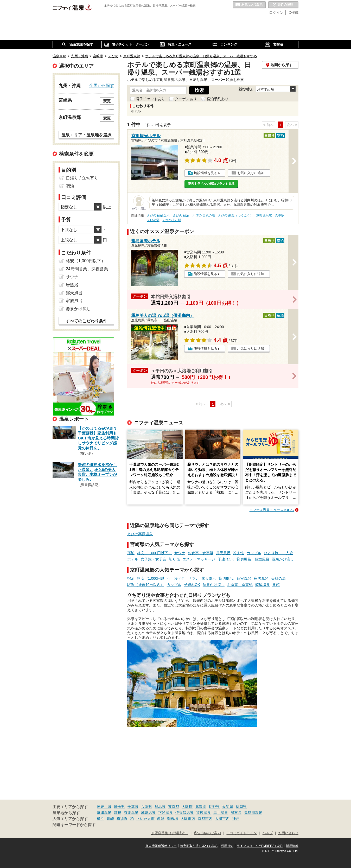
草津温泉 (104, 813)
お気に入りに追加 (251, 173)
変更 (107, 101)
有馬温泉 (131, 813)
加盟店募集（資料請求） (170, 833)
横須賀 (122, 819)
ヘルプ (268, 833)
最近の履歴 (283, 5)
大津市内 (222, 819)
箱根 (118, 813)
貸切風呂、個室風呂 (253, 559)
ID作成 (293, 12)
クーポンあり (186, 99)
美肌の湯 (278, 578)
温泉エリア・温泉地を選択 (86, 135)
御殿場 (173, 819)
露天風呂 (223, 553)
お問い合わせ (288, 833)
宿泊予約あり (218, 99)
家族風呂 (261, 578)
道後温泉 (203, 813)
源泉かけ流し (283, 559)
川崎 (110, 819)
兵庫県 (146, 807)
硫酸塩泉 (263, 585)
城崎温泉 (148, 813)
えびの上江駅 (172, 220)
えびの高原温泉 (140, 534)
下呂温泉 (165, 813)
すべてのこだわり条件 (86, 321)
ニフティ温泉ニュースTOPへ (272, 510)
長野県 (214, 807)
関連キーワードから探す (74, 825)
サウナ (180, 553)
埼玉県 (119, 807)
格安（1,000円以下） (154, 553)
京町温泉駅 (264, 215)
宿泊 (131, 553)
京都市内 (205, 819)
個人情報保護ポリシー (161, 846)
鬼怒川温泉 (253, 813)
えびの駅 (153, 220)
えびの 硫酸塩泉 (158, 215)
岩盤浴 (72, 285)
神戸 (236, 819)
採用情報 (292, 846)
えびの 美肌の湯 (204, 215)
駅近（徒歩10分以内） (146, 585)
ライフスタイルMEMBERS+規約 (260, 846)
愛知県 (228, 807)
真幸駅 (280, 215)
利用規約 (227, 846)
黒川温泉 (221, 813)
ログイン (276, 12)
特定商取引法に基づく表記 (199, 846)
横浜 (100, 819)
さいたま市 (145, 819)
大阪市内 (188, 819)
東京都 (174, 807)
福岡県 (241, 807)
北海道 (201, 807)
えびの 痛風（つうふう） (236, 215)
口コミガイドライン (242, 833)
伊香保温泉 (184, 813)
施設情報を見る (206, 173)
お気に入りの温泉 (249, 5)
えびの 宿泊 (181, 215)
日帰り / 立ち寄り (82, 178)
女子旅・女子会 (154, 559)
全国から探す (102, 85)
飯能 (161, 819)
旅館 (276, 585)
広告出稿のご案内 (207, 833)
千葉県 (133, 807)
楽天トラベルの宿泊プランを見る (211, 184)
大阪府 (187, 807)
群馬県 (160, 807)
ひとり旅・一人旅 (278, 553)
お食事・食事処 (201, 553)
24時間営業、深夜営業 (87, 269)
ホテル (133, 559)
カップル (254, 553)
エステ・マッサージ (199, 559)
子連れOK (226, 559)
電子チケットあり (150, 99)
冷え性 (239, 553)
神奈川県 (104, 807)
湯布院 (236, 813)
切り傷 (174, 559)
